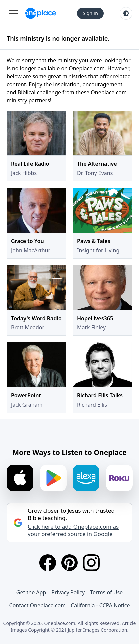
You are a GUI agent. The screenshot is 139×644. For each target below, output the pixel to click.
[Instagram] (91, 563)
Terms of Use (106, 592)
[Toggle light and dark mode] (126, 13)
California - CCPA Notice (100, 605)
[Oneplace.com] (40, 13)
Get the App (31, 592)
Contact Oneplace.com (38, 605)
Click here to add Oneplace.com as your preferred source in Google (73, 530)
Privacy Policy (68, 592)
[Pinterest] (69, 563)
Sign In (90, 13)
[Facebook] (48, 563)
